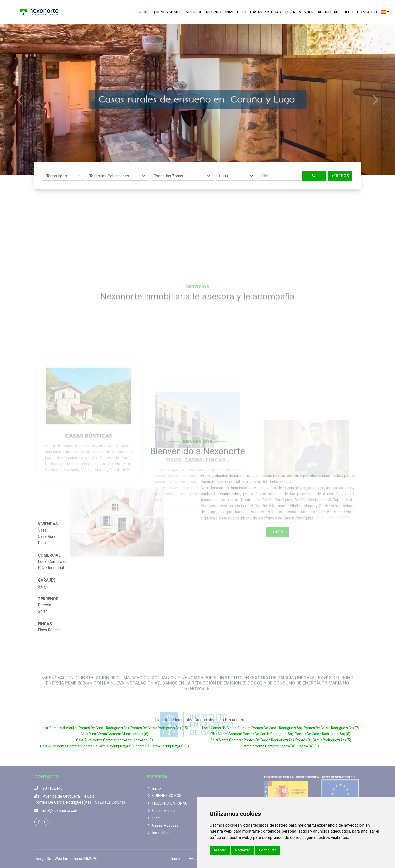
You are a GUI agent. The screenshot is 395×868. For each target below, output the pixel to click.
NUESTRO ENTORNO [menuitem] (203, 12)
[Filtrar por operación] (236, 176)
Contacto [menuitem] (367, 12)
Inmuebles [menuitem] (236, 12)
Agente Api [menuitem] (328, 12)
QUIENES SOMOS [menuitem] (167, 12)
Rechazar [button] (243, 850)
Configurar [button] (267, 850)
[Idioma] (385, 12)
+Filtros (340, 176)
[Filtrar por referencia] (279, 176)
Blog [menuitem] (348, 12)
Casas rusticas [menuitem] (266, 12)
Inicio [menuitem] (143, 12)
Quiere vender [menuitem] (299, 12)
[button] (64, 176)
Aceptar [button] (220, 850)
